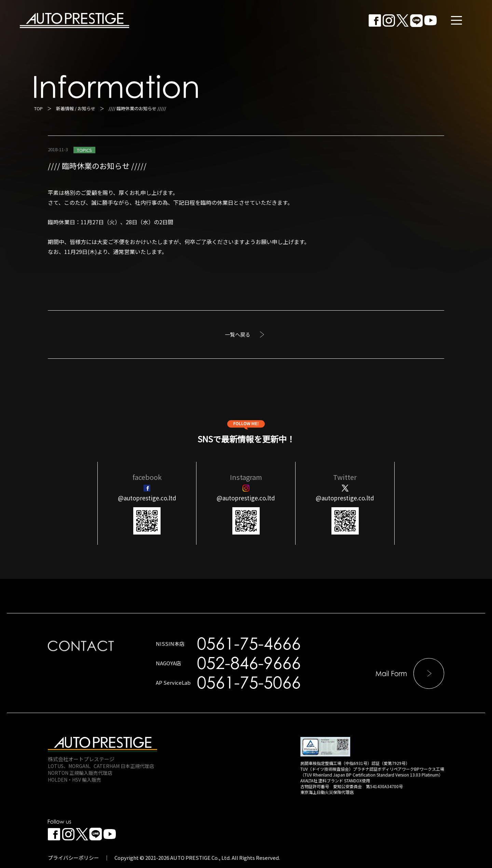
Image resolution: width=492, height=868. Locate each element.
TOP (38, 108)
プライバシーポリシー (73, 858)
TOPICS (84, 150)
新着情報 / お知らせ (76, 108)
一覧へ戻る (238, 334)
